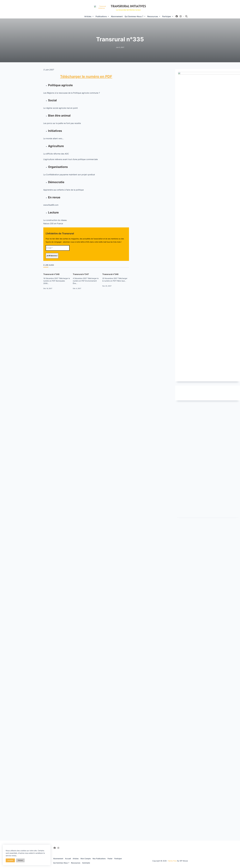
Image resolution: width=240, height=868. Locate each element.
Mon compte (86, 859)
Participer (168, 16)
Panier (110, 859)
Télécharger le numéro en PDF (86, 76)
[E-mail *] (58, 248)
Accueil (68, 859)
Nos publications (99, 859)
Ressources (154, 16)
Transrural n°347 (81, 274)
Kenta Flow (172, 861)
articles (89, 16)
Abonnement (117, 16)
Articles (76, 859)
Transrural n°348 (51, 274)
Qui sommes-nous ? (135, 16)
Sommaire (86, 863)
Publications (102, 16)
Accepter (10, 860)
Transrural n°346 (110, 274)
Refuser (20, 860)
